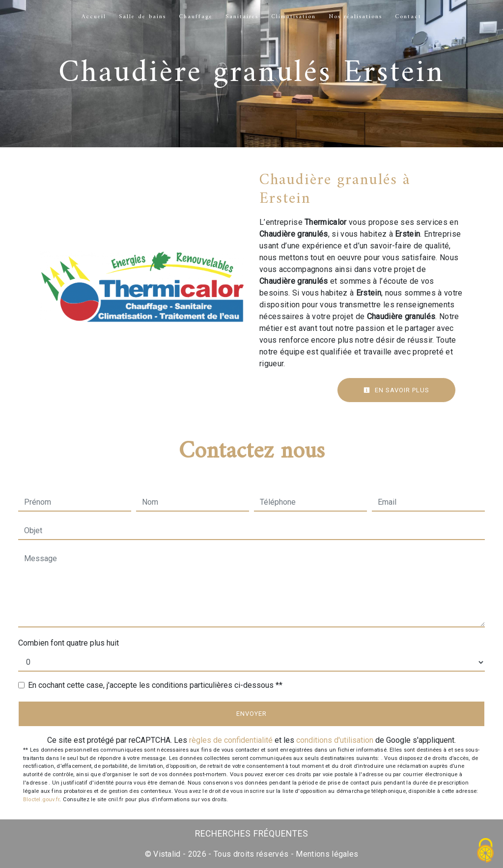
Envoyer (251, 714)
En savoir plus (396, 390)
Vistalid (167, 854)
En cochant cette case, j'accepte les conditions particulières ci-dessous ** (155, 685)
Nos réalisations (355, 17)
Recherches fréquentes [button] (252, 834)
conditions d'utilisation (335, 740)
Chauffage (196, 17)
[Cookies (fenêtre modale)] (486, 851)
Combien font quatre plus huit (69, 643)
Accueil (94, 17)
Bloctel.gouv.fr (41, 800)
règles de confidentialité (231, 740)
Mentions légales (326, 854)
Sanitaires (242, 17)
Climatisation (293, 17)
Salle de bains (142, 17)
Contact (408, 17)
